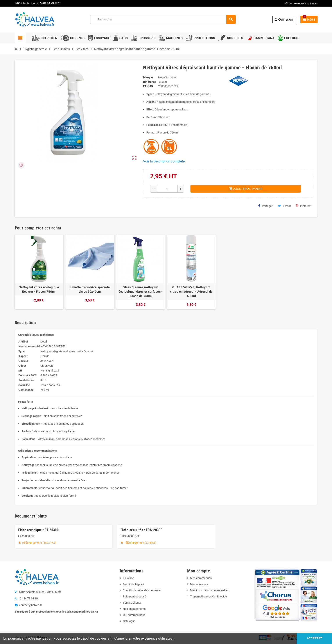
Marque (148, 77)
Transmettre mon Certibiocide (208, 596)
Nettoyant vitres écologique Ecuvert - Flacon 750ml (39, 289)
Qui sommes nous (134, 615)
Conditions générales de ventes (142, 590)
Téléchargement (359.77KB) (37, 543)
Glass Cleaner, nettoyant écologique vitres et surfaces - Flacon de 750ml (141, 292)
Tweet (284, 206)
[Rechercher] (163, 19)
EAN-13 (148, 86)
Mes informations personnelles (209, 590)
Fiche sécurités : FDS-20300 (141, 530)
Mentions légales (134, 584)
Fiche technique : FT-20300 (38, 530)
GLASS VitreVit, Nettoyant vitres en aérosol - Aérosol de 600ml (191, 292)
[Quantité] (167, 189)
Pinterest (304, 206)
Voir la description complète (164, 161)
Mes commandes (201, 578)
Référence (150, 82)
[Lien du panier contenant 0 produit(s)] (309, 20)
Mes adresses (199, 584)
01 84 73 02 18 (51, 3)
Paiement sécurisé (135, 596)
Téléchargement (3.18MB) (138, 543)
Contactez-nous (26, 3)
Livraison (128, 578)
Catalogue (129, 621)
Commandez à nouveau (301, 3)
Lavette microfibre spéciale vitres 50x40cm (90, 289)
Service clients (132, 603)
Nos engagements (134, 609)
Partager (265, 206)
